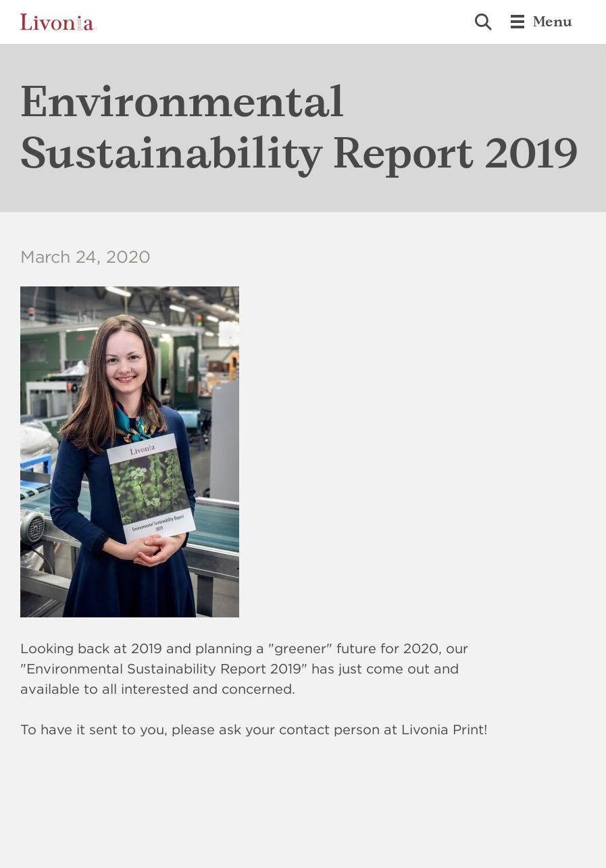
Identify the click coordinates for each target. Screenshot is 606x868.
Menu (541, 22)
